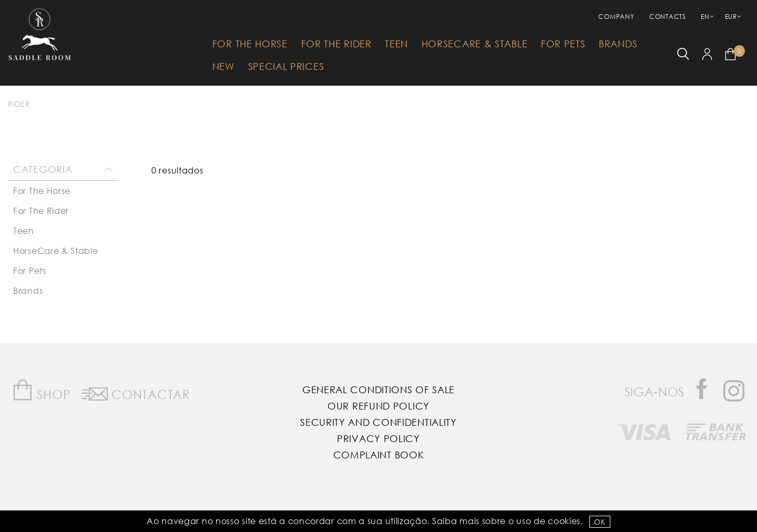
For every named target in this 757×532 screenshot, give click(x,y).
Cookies (564, 521)
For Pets (563, 44)
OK (600, 522)
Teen (396, 44)
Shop (41, 390)
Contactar (136, 392)
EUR (731, 17)
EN (705, 17)
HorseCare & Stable (475, 44)
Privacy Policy (378, 438)
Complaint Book (379, 455)
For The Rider (336, 44)
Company (616, 17)
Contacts (668, 17)
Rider (19, 104)
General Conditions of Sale (378, 390)
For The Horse (250, 44)
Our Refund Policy (378, 406)
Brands (618, 44)
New (223, 66)
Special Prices (286, 66)
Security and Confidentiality (378, 422)
